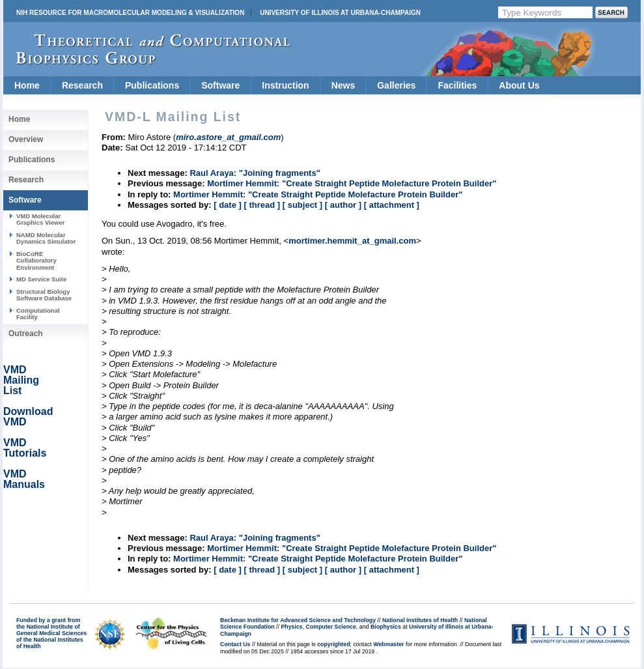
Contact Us (235, 644)
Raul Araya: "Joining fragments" (255, 173)
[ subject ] (302, 205)
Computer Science (331, 627)
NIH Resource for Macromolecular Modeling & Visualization (130, 13)
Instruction (285, 85)
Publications (152, 85)
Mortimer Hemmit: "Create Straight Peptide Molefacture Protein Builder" (352, 183)
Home (27, 85)
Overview (26, 139)
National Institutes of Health (420, 620)
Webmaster (388, 644)
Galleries (396, 85)
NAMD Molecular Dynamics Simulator (46, 238)
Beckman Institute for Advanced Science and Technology (298, 620)
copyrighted (333, 644)
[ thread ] (262, 205)
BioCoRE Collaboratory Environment (36, 261)
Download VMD (28, 417)
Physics (291, 627)
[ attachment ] (392, 205)
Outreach (26, 334)
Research (82, 85)
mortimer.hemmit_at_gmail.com (352, 241)
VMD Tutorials (25, 448)
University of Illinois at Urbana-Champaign (340, 13)
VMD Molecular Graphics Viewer (40, 219)
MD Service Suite (41, 279)
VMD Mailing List (21, 380)
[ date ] (228, 205)
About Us (519, 85)
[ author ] (343, 205)
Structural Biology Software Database (44, 295)
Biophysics (386, 627)
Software (220, 85)
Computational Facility (38, 314)
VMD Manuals (24, 479)
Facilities (457, 85)
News (343, 85)
